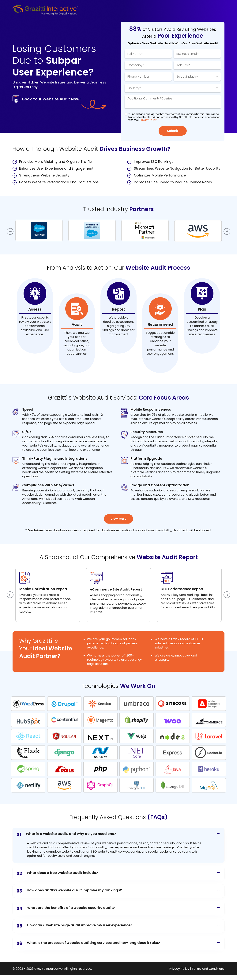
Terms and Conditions (208, 969)
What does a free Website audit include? (57, 874)
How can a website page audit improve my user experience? (74, 926)
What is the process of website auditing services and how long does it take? (88, 944)
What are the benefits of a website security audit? (66, 909)
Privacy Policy (148, 120)
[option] (39, 230)
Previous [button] (10, 231)
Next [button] (227, 231)
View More (119, 519)
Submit (173, 131)
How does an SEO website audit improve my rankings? (69, 891)
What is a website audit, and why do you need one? (66, 835)
